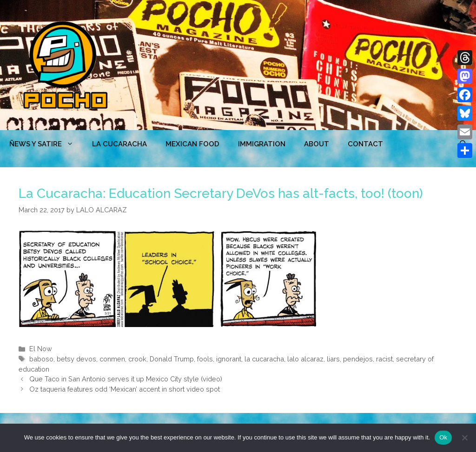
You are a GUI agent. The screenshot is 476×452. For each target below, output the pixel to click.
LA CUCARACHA (119, 144)
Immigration (262, 144)
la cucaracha (264, 359)
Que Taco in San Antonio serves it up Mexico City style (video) (126, 379)
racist (384, 359)
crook (137, 359)
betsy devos (76, 359)
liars (333, 359)
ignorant (229, 359)
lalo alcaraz (305, 359)
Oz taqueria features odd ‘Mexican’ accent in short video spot (125, 389)
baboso (41, 359)
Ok (443, 437)
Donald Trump (172, 359)
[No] (464, 438)
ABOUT (317, 144)
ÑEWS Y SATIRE (46, 144)
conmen (112, 359)
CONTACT (365, 144)
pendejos (358, 359)
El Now (41, 349)
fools (205, 359)
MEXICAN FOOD (192, 144)
